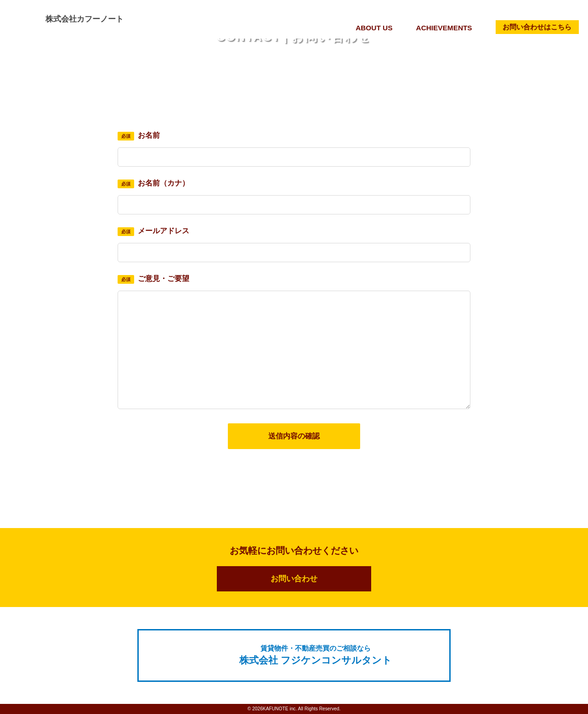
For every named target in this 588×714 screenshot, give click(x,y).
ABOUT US (381, 28)
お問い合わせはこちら (539, 27)
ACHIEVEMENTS (449, 28)
